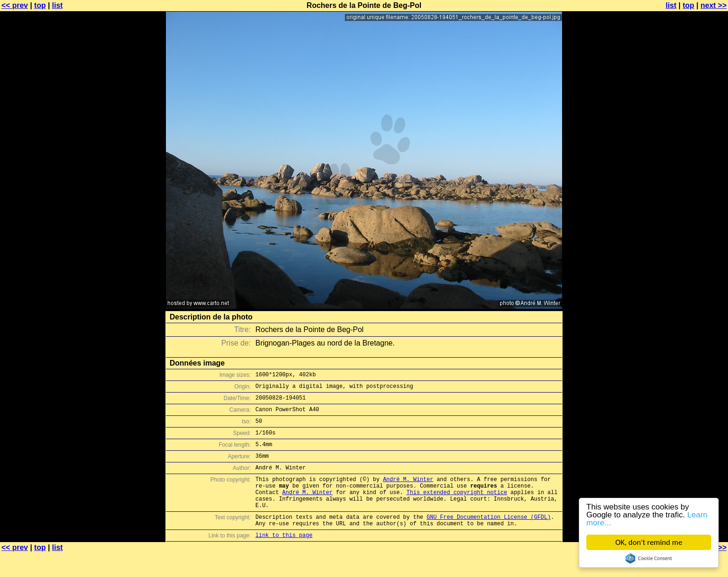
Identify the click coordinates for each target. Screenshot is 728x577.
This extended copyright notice (457, 509)
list (58, 5)
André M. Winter (408, 493)
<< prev (15, 5)
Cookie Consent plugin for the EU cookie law (649, 558)
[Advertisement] (690, 231)
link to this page (284, 559)
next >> (714, 5)
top (40, 5)
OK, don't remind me (649, 542)
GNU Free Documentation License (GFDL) (488, 538)
